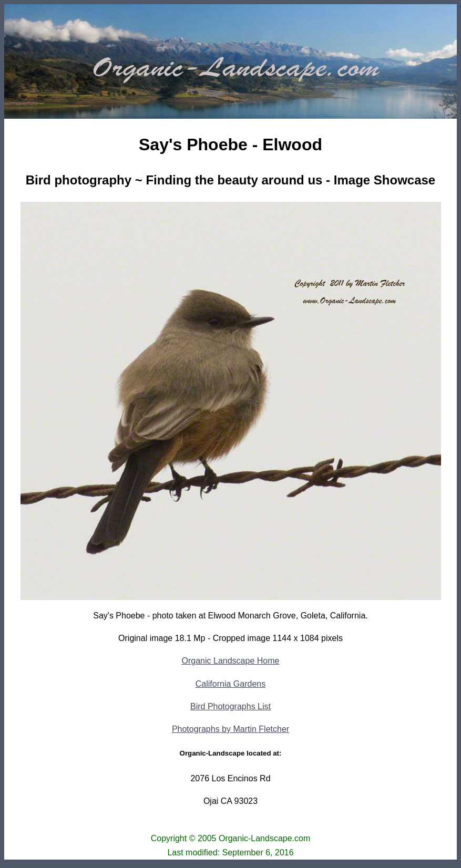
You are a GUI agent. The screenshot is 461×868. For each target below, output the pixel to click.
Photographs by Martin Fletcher (230, 729)
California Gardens (230, 684)
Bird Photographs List (230, 706)
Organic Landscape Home (231, 661)
